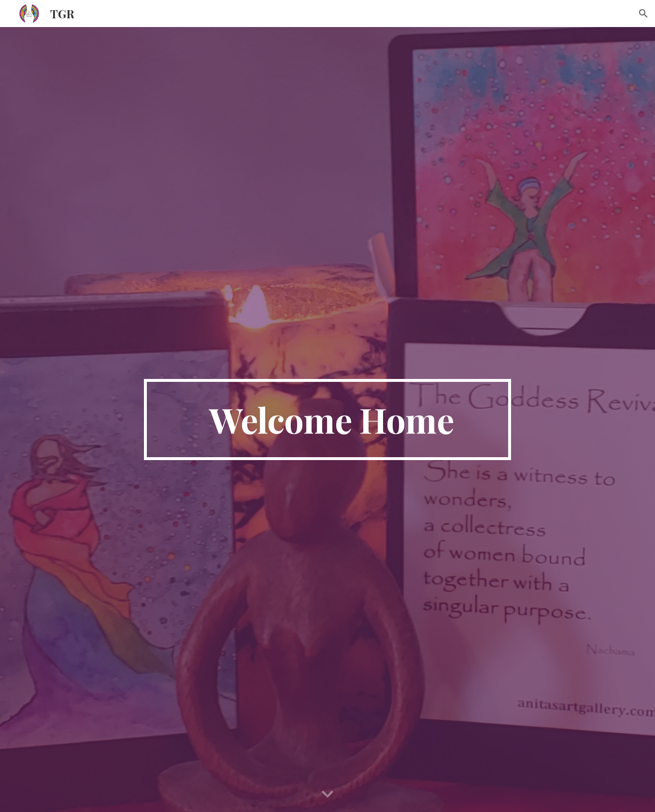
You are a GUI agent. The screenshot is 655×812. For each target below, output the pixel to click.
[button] (643, 14)
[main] (327, 420)
